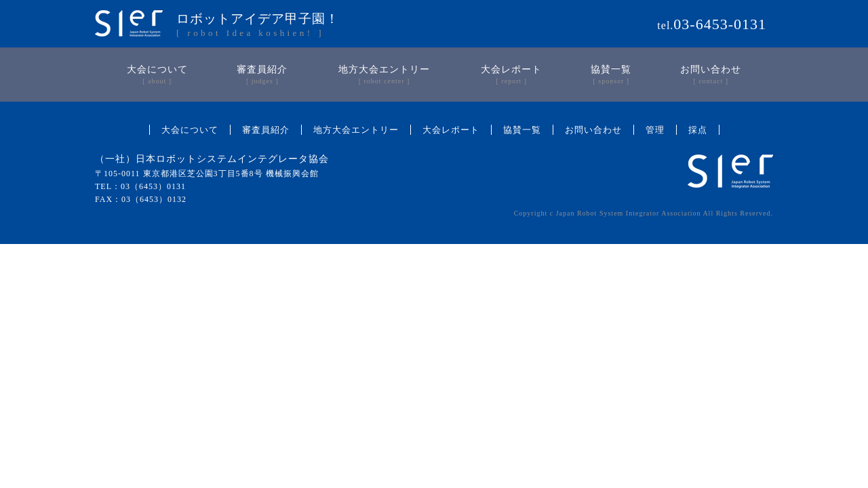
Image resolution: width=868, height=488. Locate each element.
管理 (655, 130)
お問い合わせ (593, 130)
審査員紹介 (266, 130)
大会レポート (451, 130)
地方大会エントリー (356, 130)
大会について (190, 130)
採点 (698, 130)
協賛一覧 (522, 130)
